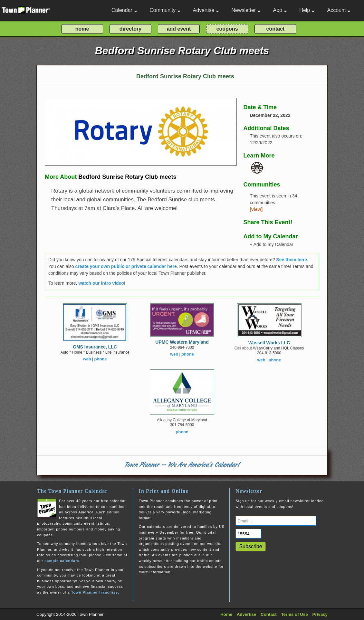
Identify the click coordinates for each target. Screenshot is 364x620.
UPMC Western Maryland (182, 342)
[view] (256, 209)
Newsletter (246, 10)
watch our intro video (101, 283)
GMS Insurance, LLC (95, 347)
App (280, 10)
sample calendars (62, 561)
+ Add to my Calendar (271, 244)
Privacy (320, 614)
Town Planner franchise (95, 592)
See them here (292, 260)
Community (165, 10)
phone (101, 359)
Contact (269, 614)
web (87, 359)
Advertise (206, 10)
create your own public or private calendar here (126, 266)
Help (307, 10)
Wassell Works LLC (269, 343)
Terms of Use (294, 614)
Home (226, 614)
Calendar (124, 10)
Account (339, 10)
